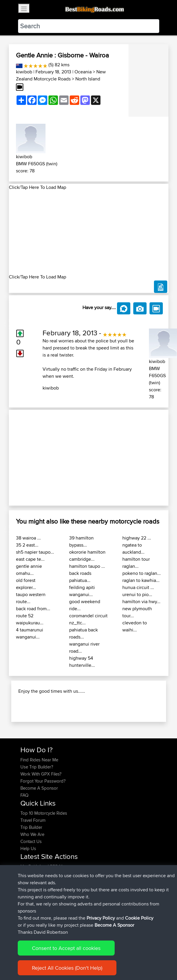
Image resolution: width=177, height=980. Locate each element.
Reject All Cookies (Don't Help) (67, 968)
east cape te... (30, 559)
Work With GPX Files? (41, 774)
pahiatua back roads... (83, 633)
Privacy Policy (101, 918)
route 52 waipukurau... (30, 619)
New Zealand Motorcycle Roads (61, 75)
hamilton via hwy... (141, 602)
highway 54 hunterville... (82, 662)
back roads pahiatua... (80, 577)
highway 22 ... (137, 538)
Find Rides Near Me (39, 760)
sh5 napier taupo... (35, 552)
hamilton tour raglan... (136, 563)
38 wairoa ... (28, 538)
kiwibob (24, 72)
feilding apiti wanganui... (82, 591)
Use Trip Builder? (37, 767)
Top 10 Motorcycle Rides (44, 813)
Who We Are (32, 834)
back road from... (33, 609)
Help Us (28, 848)
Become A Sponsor (39, 788)
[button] (21, 458)
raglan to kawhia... (141, 580)
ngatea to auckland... (133, 548)
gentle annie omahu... (29, 570)
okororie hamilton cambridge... (87, 556)
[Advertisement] (89, 232)
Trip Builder (31, 827)
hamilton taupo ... (87, 566)
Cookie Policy (139, 918)
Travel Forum (33, 820)
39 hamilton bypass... (81, 541)
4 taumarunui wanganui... (30, 633)
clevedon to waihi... (135, 626)
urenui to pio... (137, 594)
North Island (88, 79)
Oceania (83, 72)
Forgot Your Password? (43, 781)
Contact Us (31, 841)
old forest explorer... (26, 584)
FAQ (24, 795)
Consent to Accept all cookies (66, 948)
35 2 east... (27, 545)
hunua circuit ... (138, 587)
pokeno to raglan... (142, 573)
